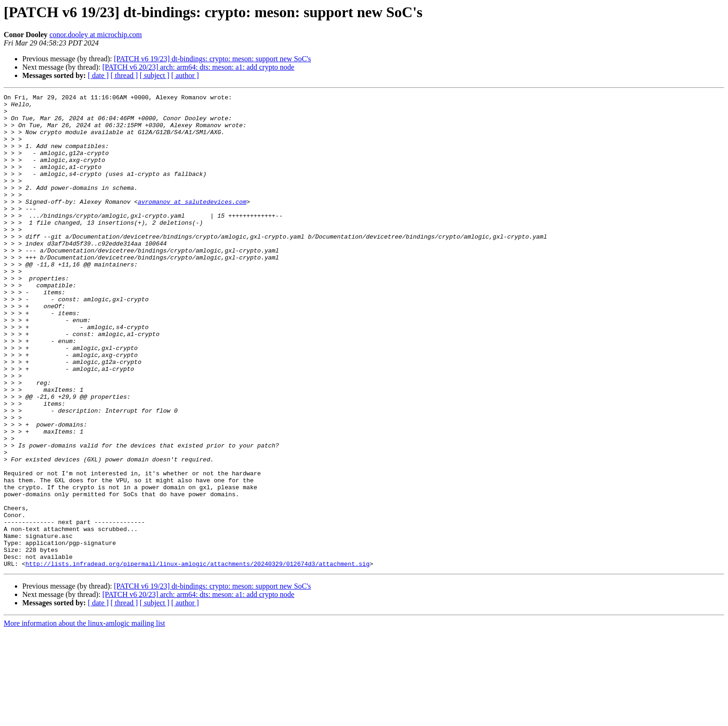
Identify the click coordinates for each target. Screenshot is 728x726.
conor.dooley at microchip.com (95, 35)
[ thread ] (124, 75)
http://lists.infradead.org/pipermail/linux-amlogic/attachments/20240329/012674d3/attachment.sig (198, 658)
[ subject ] (155, 75)
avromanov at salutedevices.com (192, 224)
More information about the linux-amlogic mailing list (84, 718)
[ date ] (98, 75)
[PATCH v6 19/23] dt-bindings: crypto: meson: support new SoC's (212, 59)
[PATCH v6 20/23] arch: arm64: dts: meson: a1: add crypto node (198, 67)
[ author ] (185, 75)
